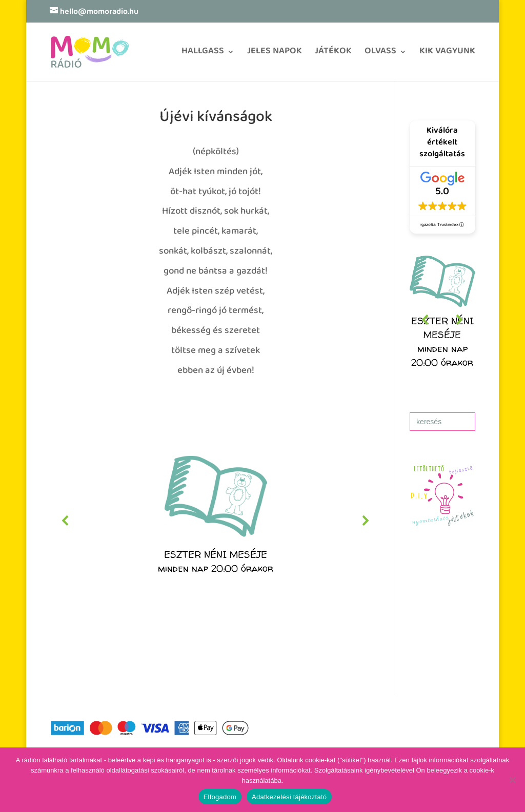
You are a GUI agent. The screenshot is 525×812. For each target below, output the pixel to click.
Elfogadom (220, 797)
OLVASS (380, 55)
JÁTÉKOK (333, 55)
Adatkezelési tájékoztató (289, 797)
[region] (216, 520)
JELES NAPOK (275, 55)
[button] (216, 520)
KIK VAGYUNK (447, 55)
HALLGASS (203, 55)
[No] (512, 780)
